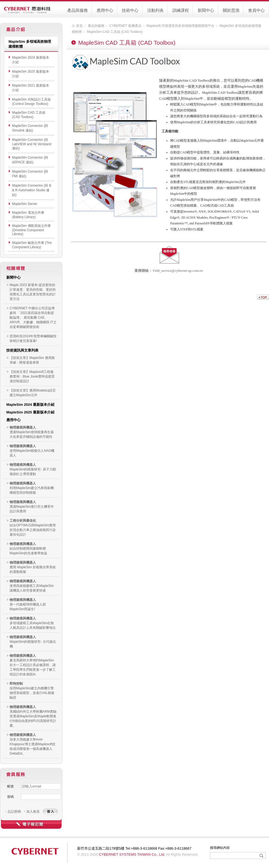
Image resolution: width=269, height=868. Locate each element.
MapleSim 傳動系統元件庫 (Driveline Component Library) (31, 230)
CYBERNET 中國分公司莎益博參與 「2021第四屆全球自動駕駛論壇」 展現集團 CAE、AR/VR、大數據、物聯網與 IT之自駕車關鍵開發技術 (33, 318)
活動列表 (155, 10)
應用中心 (105, 10)
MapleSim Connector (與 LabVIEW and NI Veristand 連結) (32, 144)
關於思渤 (231, 10)
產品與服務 (78, 10)
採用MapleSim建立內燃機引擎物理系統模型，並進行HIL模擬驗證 (32, 693)
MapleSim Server (25, 204)
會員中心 (256, 10)
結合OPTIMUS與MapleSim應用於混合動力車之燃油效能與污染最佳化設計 (33, 530)
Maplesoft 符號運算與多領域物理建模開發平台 (180, 26)
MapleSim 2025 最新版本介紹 (30, 412)
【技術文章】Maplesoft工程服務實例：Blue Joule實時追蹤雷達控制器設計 (32, 376)
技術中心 (130, 10)
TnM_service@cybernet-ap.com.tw (178, 271)
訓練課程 (181, 10)
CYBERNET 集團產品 (125, 26)
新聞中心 (206, 10)
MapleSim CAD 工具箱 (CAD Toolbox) (115, 32)
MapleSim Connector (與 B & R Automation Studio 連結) (32, 190)
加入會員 (33, 812)
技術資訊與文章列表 (22, 350)
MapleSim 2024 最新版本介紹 (30, 405)
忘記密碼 (14, 812)
